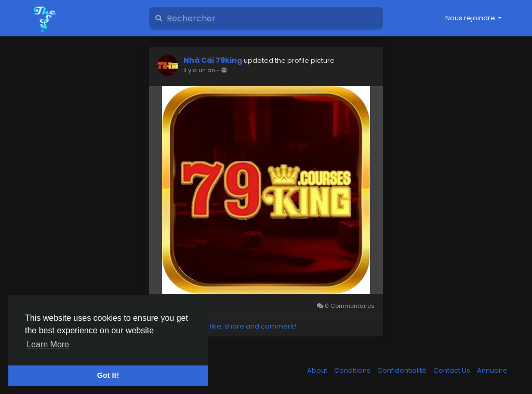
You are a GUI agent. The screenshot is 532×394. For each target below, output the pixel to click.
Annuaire (492, 370)
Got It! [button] (108, 375)
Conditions (353, 370)
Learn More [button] (48, 344)
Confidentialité (403, 370)
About (318, 370)
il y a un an (199, 70)
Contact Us (453, 370)
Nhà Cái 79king (213, 60)
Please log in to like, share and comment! (227, 326)
